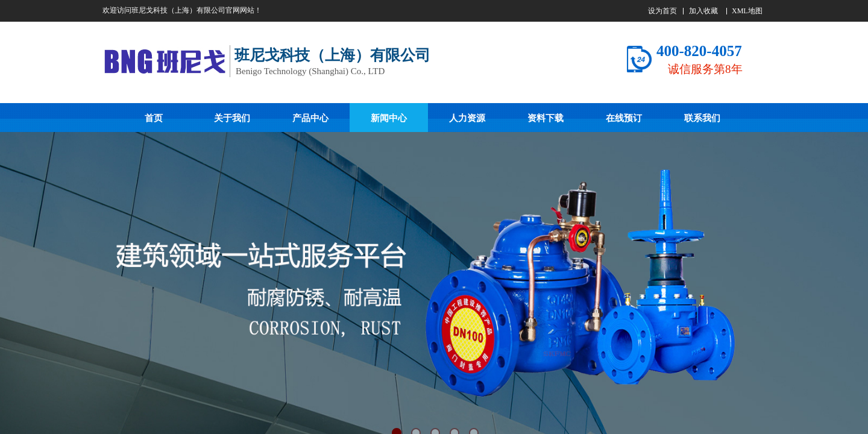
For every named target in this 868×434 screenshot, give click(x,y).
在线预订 (624, 118)
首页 (154, 118)
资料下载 (546, 118)
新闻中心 (389, 118)
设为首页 (662, 11)
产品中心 (310, 118)
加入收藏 (703, 11)
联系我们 (702, 118)
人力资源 (467, 118)
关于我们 (232, 118)
